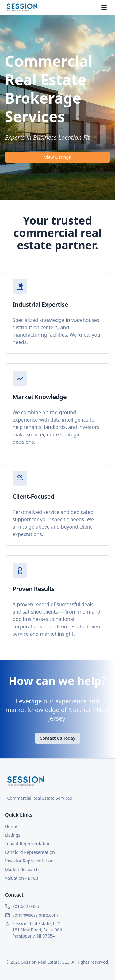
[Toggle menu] (104, 7)
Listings (13, 835)
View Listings (57, 157)
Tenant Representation (28, 844)
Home (11, 826)
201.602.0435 (26, 906)
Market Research (22, 869)
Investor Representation (29, 861)
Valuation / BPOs (22, 878)
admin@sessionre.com (35, 915)
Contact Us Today (58, 738)
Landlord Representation (30, 852)
